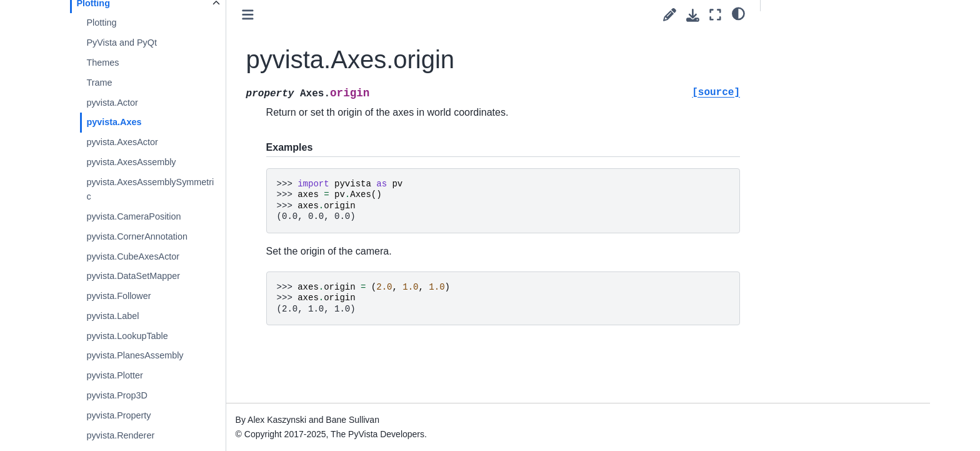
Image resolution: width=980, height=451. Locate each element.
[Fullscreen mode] (715, 15)
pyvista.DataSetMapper (133, 276)
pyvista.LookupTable (127, 336)
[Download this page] (693, 15)
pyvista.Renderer (120, 435)
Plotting (101, 23)
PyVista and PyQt (122, 43)
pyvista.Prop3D (117, 395)
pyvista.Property (118, 415)
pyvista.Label (112, 316)
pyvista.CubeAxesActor (133, 256)
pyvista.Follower (118, 296)
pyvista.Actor (112, 103)
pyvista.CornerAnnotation (137, 236)
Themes (102, 63)
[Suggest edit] (670, 15)
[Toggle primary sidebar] (248, 15)
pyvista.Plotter (114, 375)
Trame (99, 83)
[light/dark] (738, 13)
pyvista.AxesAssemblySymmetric (150, 190)
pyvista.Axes (114, 122)
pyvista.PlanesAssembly (135, 355)
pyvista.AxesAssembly (131, 162)
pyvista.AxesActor (122, 142)
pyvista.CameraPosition (133, 216)
